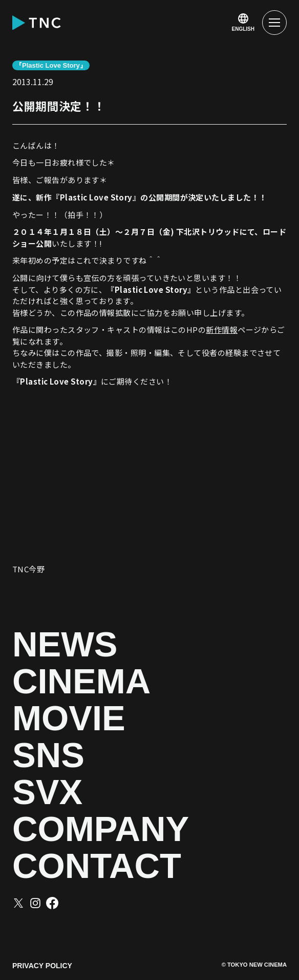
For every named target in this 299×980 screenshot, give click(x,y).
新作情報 (222, 329)
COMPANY (101, 829)
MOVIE (69, 718)
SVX (47, 792)
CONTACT (97, 866)
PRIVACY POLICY (42, 966)
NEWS (65, 645)
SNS (48, 755)
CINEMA (81, 682)
